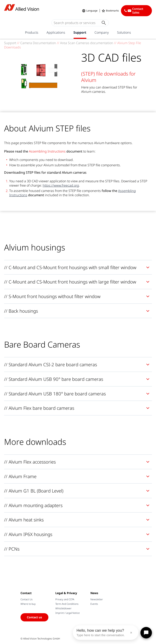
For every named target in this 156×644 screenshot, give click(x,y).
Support (80, 32)
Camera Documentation (38, 43)
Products (32, 32)
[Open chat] (146, 633)
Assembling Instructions (47, 151)
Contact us (34, 617)
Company (102, 32)
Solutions (124, 32)
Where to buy (28, 604)
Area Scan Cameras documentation (87, 43)
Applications (56, 32)
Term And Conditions (67, 604)
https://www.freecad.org (61, 185)
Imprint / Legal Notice (68, 613)
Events (94, 604)
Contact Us (27, 599)
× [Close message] (131, 633)
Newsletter (97, 599)
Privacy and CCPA (65, 599)
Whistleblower (63, 608)
